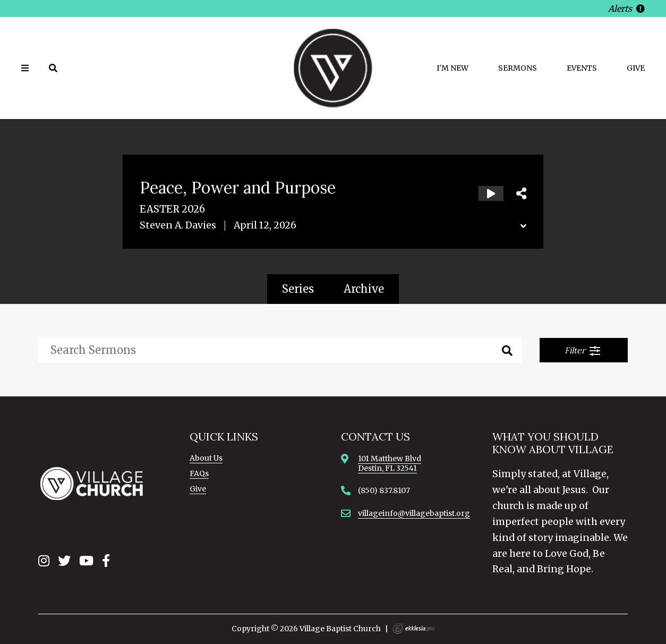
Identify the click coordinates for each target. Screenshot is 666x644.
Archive (364, 289)
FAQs (199, 473)
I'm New (452, 68)
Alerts (626, 9)
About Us (206, 458)
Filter (583, 351)
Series (298, 289)
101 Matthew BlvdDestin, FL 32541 (390, 463)
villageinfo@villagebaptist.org (414, 513)
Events (582, 68)
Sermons (518, 68)
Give (636, 68)
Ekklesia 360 (414, 629)
